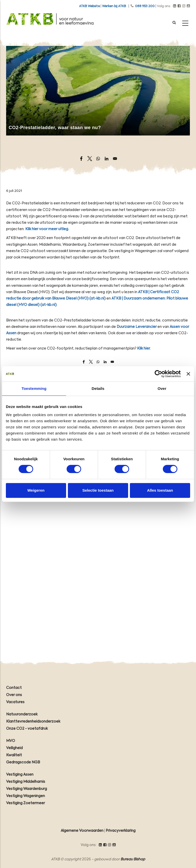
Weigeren (36, 490)
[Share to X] (90, 159)
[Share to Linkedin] (107, 159)
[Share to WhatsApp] (98, 159)
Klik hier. (143, 349)
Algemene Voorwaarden (82, 831)
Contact (14, 688)
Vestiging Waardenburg (27, 789)
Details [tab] (98, 388)
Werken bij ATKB (114, 6)
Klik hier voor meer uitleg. (47, 229)
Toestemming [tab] (34, 388)
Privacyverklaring (121, 831)
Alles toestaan (160, 490)
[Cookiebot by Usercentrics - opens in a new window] (158, 374)
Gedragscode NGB (23, 762)
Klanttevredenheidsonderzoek (33, 722)
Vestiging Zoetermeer (26, 803)
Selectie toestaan (98, 490)
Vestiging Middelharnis (26, 782)
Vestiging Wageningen (26, 796)
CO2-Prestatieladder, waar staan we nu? (55, 128)
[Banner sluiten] (188, 374)
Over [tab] (162, 388)
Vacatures (15, 702)
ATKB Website (89, 6)
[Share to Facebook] (81, 159)
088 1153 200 (145, 6)
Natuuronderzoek (22, 714)
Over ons (14, 695)
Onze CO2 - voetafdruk (27, 729)
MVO (11, 741)
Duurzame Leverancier (137, 327)
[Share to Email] (115, 159)
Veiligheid (14, 748)
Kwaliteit (14, 755)
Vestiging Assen (20, 775)
